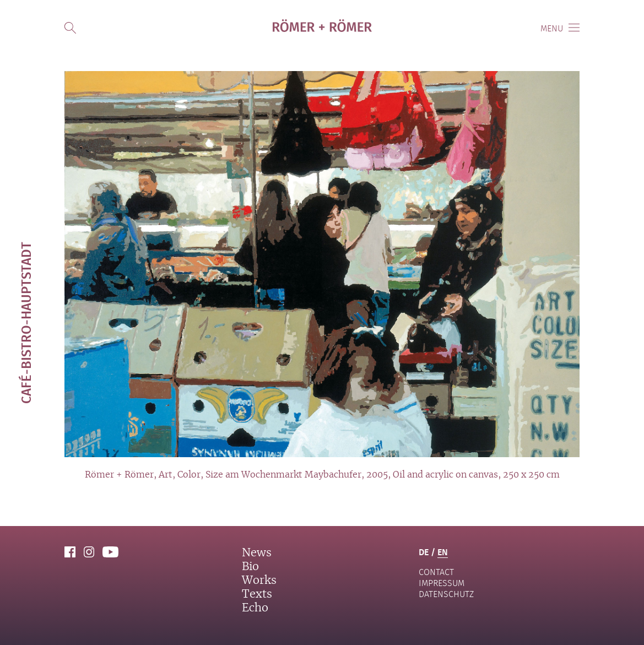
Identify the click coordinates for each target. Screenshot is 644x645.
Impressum (442, 583)
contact (436, 572)
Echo (255, 608)
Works (259, 581)
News (257, 553)
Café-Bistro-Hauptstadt (26, 323)
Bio (250, 567)
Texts (257, 594)
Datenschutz (446, 594)
